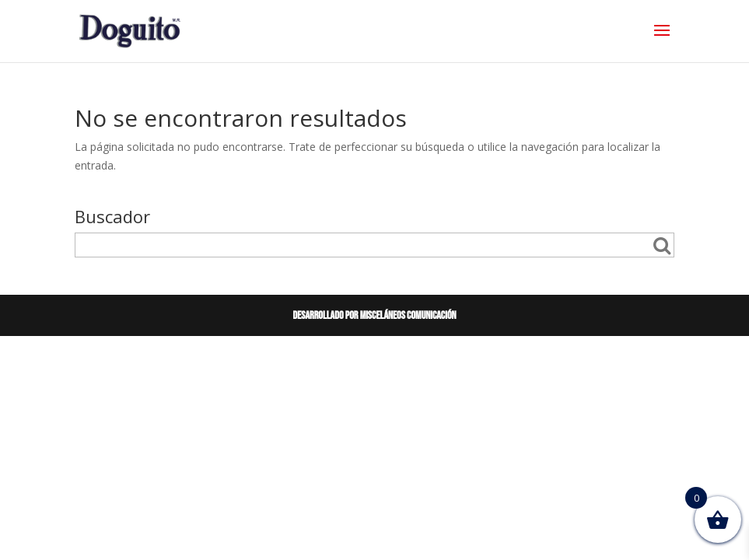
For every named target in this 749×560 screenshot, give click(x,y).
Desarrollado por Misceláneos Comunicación (374, 315)
